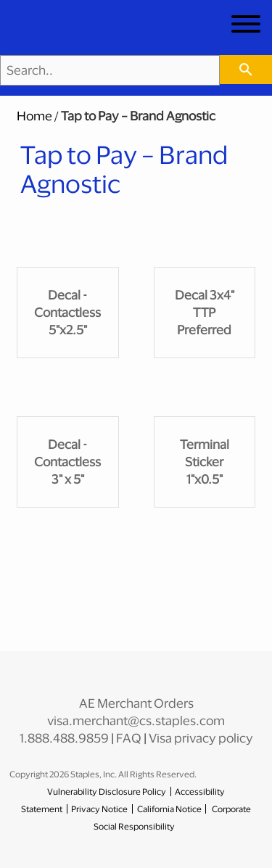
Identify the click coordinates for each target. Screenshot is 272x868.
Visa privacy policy (201, 738)
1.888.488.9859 (64, 738)
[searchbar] (246, 70)
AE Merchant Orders (136, 703)
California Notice (169, 809)
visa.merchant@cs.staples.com (136, 720)
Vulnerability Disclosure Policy (107, 791)
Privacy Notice (99, 809)
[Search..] (110, 70)
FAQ (129, 738)
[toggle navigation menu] (246, 26)
